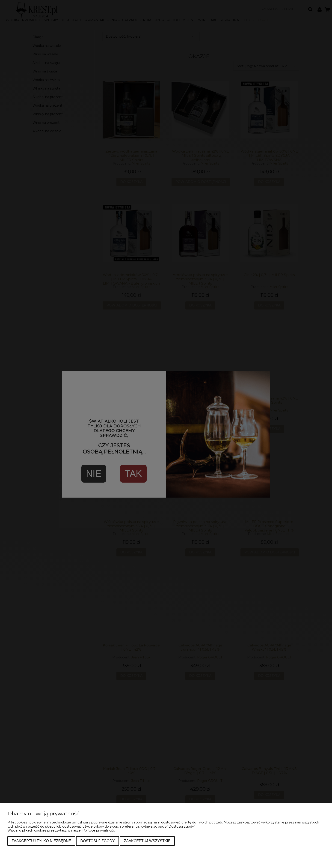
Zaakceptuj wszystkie (147, 841)
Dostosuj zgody (97, 841)
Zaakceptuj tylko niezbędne (41, 841)
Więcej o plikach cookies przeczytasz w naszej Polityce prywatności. (62, 830)
